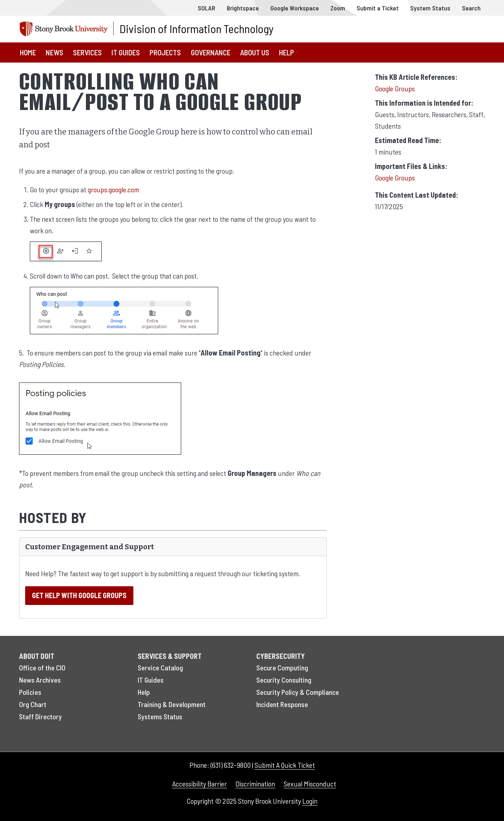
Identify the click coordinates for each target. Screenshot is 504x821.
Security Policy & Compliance (298, 692)
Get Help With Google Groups (79, 595)
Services (87, 52)
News (54, 52)
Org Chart (33, 704)
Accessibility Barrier (200, 784)
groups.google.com (113, 189)
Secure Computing (282, 668)
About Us (255, 52)
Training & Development (172, 704)
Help (287, 52)
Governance (211, 52)
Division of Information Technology (196, 28)
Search (471, 8)
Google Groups (395, 88)
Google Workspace (295, 8)
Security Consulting (284, 680)
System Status (430, 8)
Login (310, 801)
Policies (30, 692)
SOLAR (207, 8)
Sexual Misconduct (310, 784)
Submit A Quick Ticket (285, 765)
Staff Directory (40, 716)
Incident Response (282, 704)
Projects (165, 52)
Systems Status (160, 716)
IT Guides (126, 52)
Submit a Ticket (378, 8)
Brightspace (243, 8)
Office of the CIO (42, 668)
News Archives (40, 680)
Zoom (338, 8)
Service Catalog (160, 668)
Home (28, 52)
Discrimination (255, 784)
